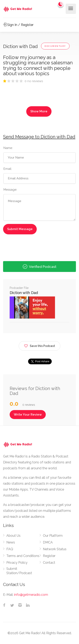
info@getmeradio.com (31, 595)
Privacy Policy (17, 563)
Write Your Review (28, 415)
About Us (13, 536)
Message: (10, 190)
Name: (8, 148)
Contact (49, 563)
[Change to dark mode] (61, 4)
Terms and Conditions (23, 556)
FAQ (10, 549)
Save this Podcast (39, 345)
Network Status (55, 549)
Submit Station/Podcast (19, 571)
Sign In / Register (18, 25)
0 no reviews (34, 81)
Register (49, 556)
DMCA (48, 542)
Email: (8, 169)
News (11, 542)
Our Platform (53, 536)
